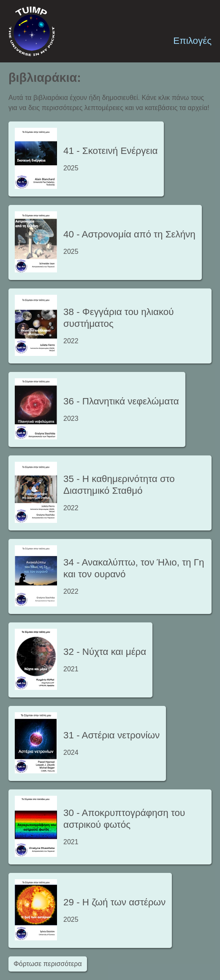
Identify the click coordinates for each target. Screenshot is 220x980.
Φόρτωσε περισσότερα (48, 964)
